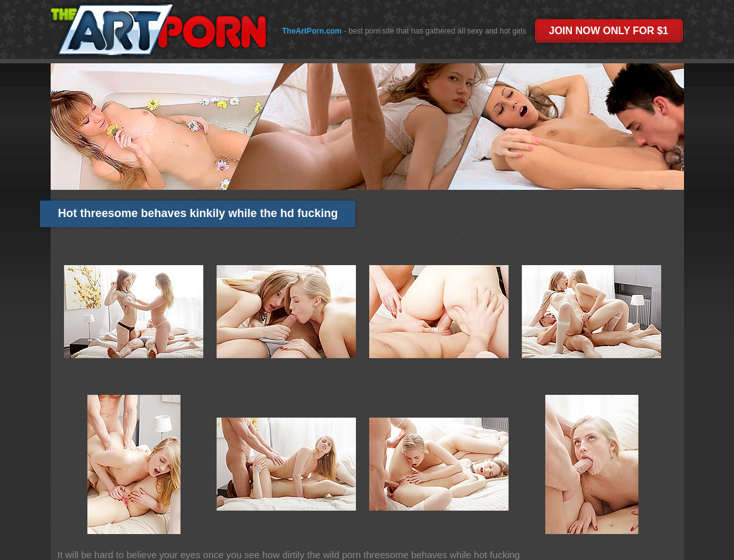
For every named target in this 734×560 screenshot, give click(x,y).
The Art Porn (158, 30)
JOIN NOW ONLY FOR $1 (609, 31)
